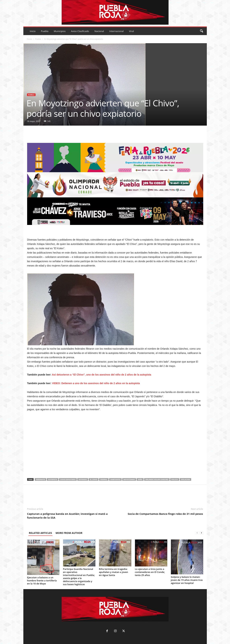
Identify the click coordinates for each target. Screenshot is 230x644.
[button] (201, 31)
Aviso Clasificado (80, 31)
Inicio (33, 31)
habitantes (115, 479)
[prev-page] (197, 533)
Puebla (45, 31)
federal (104, 479)
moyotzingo (129, 479)
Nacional (99, 31)
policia (175, 479)
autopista (52, 479)
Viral (131, 31)
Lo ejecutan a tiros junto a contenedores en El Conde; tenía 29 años (150, 572)
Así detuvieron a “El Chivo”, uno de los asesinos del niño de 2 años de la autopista (102, 375)
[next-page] (201, 533)
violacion (185, 479)
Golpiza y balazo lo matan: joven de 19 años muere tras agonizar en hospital (187, 580)
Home (29, 39)
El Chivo (94, 479)
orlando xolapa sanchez (157, 479)
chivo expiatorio (68, 479)
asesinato (40, 479)
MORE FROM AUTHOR (69, 533)
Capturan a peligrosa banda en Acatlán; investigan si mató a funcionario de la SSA (67, 516)
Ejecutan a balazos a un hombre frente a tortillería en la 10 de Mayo (42, 580)
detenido (83, 479)
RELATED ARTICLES (41, 533)
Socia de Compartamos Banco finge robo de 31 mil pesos (165, 514)
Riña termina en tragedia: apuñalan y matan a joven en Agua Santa (114, 572)
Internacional (116, 31)
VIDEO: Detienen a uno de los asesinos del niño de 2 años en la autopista (96, 383)
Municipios (60, 31)
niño (140, 479)
